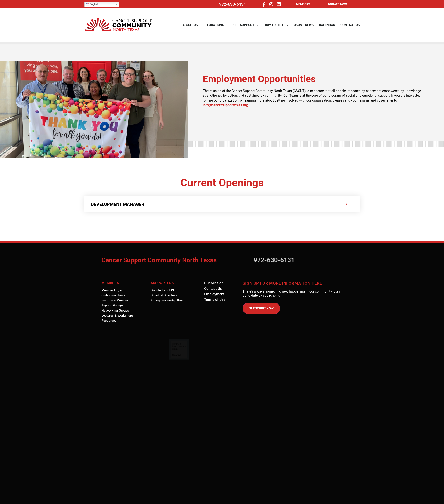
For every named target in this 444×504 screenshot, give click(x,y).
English (92, 4)
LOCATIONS (218, 26)
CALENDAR (327, 26)
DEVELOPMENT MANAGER (118, 204)
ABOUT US (192, 26)
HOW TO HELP (276, 26)
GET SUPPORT (246, 26)
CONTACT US (350, 26)
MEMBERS (303, 4)
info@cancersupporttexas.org (225, 105)
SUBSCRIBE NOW (261, 308)
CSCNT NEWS (304, 26)
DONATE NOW (337, 4)
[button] (222, 204)
